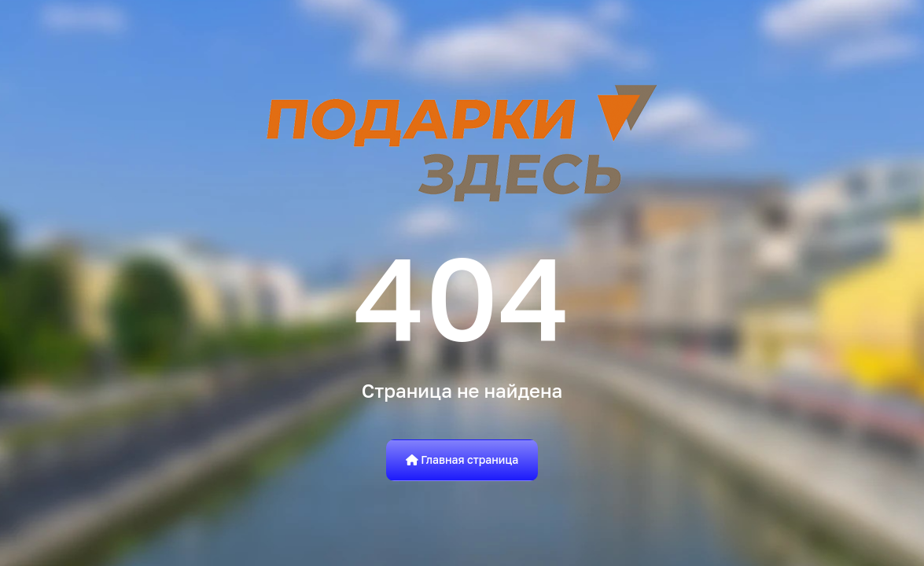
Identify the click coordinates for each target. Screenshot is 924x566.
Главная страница (462, 459)
